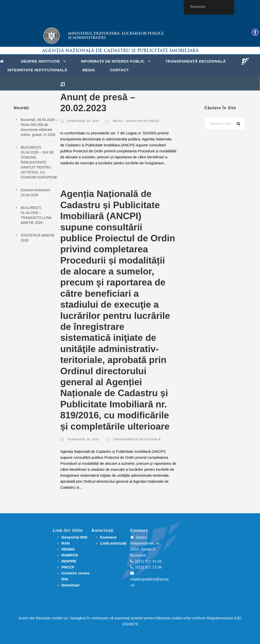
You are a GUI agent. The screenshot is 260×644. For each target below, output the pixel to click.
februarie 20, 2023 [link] (83, 121)
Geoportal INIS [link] (74, 537)
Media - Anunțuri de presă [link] (136, 121)
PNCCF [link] (68, 567)
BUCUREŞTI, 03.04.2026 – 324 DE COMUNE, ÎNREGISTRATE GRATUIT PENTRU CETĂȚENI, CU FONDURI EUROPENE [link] (39, 162)
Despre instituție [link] (41, 61)
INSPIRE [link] (69, 561)
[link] (3, 61)
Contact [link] (120, 70)
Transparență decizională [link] (196, 61)
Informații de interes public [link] (113, 61)
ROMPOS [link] (70, 555)
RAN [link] (65, 543)
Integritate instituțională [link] (37, 70)
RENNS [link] (68, 549)
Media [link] (89, 70)
